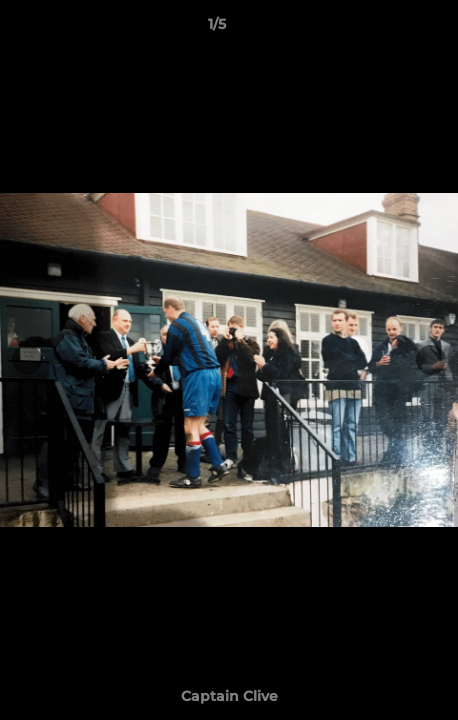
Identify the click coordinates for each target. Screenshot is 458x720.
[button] (386, 29)
